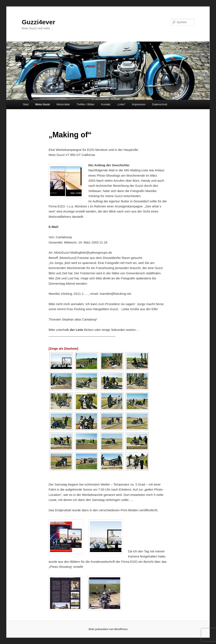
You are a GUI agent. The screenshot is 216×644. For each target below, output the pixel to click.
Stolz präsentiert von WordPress (108, 629)
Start (26, 104)
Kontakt (106, 104)
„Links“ (121, 104)
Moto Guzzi (43, 104)
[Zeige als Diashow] (63, 348)
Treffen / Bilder (86, 104)
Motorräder (63, 104)
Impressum (139, 104)
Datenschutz (160, 104)
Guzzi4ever (38, 22)
